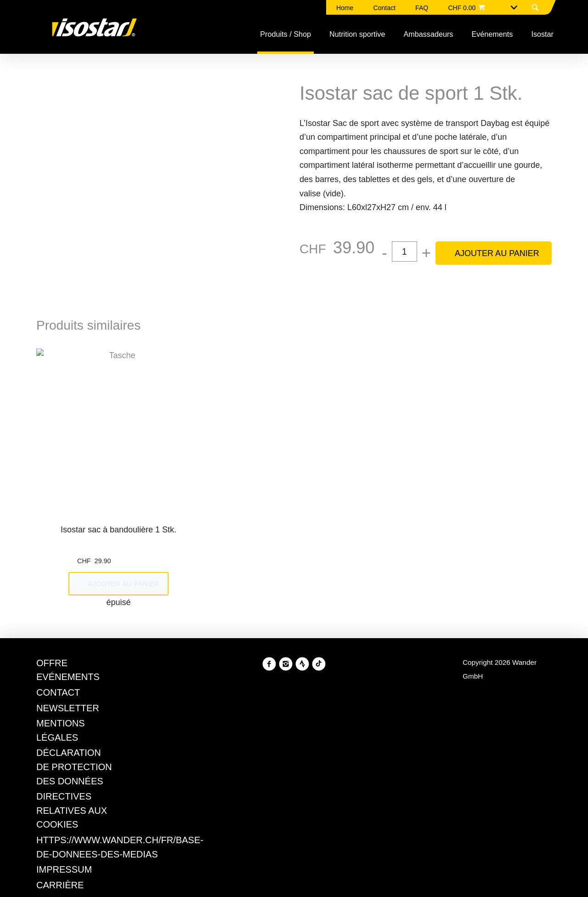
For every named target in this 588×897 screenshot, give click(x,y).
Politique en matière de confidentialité (326, 495)
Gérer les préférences (246, 528)
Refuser (169, 528)
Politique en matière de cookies (241, 480)
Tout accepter (334, 528)
